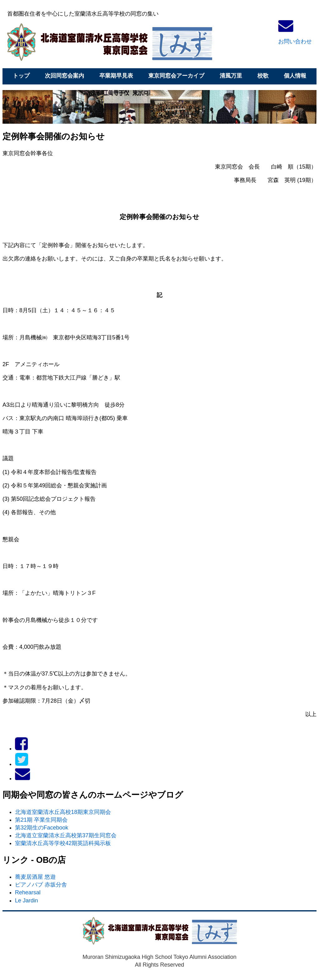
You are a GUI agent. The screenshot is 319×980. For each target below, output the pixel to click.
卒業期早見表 (116, 76)
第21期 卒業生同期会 (41, 820)
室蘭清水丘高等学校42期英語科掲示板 (63, 843)
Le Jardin (26, 901)
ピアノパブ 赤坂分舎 (41, 885)
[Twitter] (22, 764)
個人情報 (295, 76)
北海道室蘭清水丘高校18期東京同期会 (63, 812)
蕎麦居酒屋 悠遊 (35, 877)
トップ (21, 76)
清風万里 (231, 76)
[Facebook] (21, 748)
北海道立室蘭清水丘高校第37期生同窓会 (66, 835)
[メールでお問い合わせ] (23, 778)
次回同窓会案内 (64, 76)
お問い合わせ (295, 41)
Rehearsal (28, 892)
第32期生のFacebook (42, 828)
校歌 (263, 76)
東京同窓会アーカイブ (176, 76)
